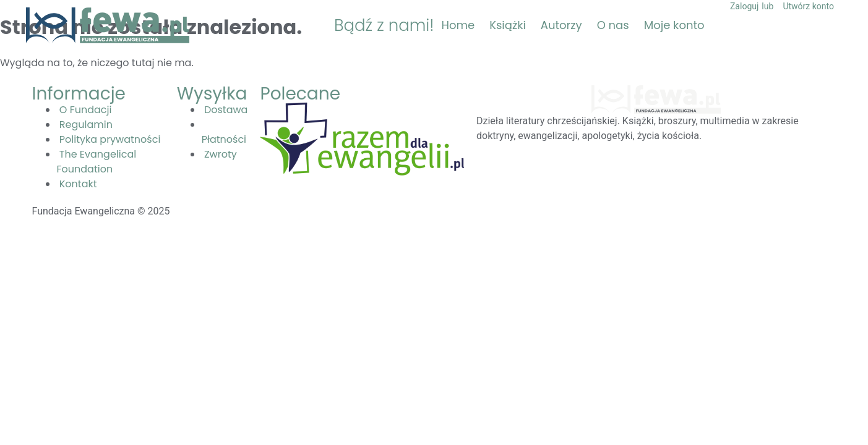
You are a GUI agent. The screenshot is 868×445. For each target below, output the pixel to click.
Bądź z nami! (384, 25)
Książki (508, 25)
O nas (613, 25)
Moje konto (674, 25)
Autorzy (561, 25)
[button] (830, 25)
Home (458, 25)
